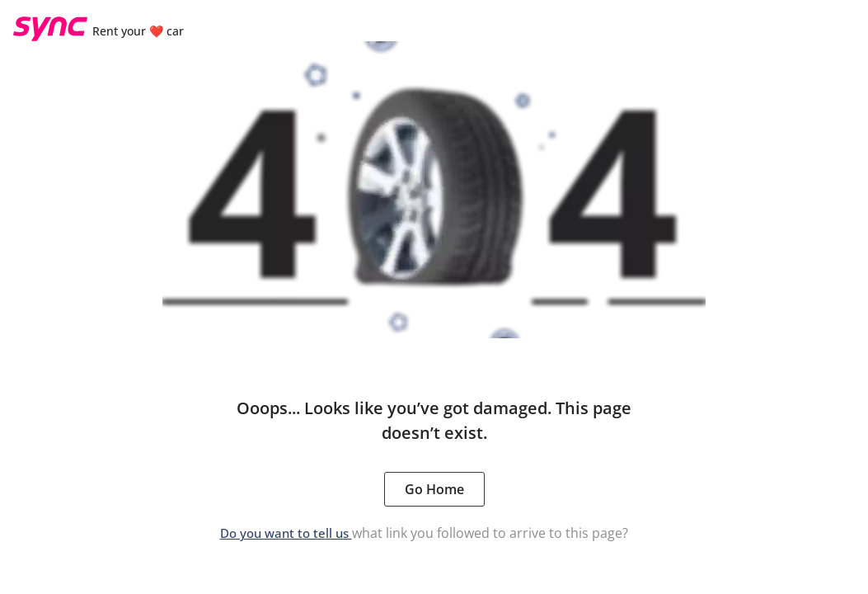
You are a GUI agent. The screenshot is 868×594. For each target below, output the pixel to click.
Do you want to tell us (286, 533)
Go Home (434, 489)
